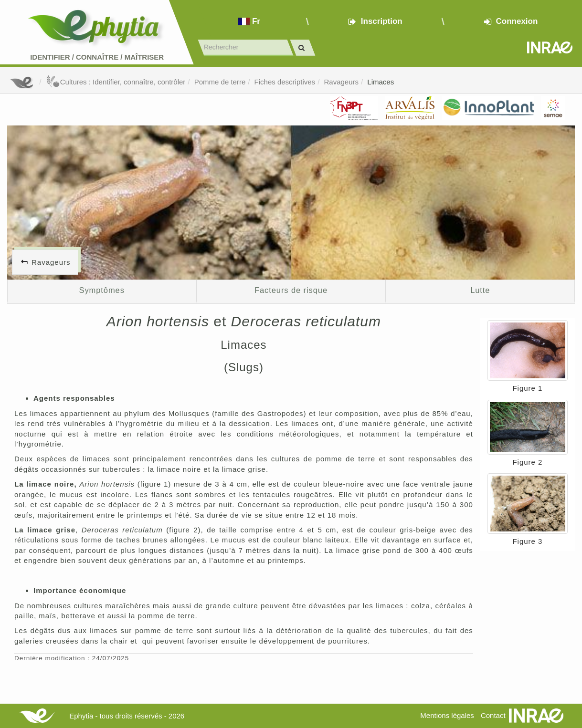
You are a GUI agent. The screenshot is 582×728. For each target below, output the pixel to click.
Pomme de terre (220, 82)
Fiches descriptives (285, 82)
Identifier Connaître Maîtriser (97, 57)
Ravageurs (341, 82)
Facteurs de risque (291, 290)
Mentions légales (447, 715)
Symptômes (102, 290)
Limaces (381, 82)
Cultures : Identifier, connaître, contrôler (116, 82)
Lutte (480, 290)
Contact (493, 715)
